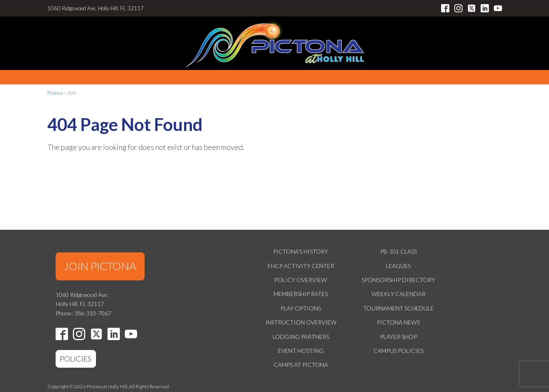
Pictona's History (301, 251)
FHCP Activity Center (301, 266)
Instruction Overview (301, 322)
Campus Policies (398, 351)
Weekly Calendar (398, 294)
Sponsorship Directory (398, 280)
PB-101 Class (398, 251)
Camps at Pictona (301, 365)
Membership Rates (301, 294)
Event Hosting (301, 351)
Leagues (398, 266)
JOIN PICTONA (100, 266)
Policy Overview (301, 280)
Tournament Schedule (398, 308)
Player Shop (398, 337)
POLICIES (76, 359)
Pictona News (398, 322)
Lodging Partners (301, 337)
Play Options (301, 308)
